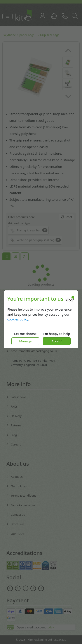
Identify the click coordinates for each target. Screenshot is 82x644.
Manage (25, 341)
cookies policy (18, 319)
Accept (57, 341)
